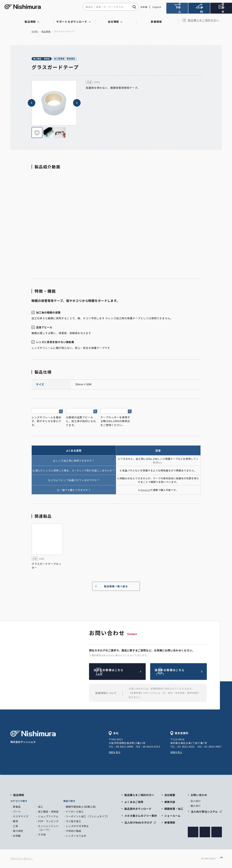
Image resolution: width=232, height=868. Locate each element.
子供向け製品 (74, 831)
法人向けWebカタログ (140, 823)
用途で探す (69, 801)
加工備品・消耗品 (45, 59)
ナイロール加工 (75, 812)
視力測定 (18, 831)
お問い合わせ (199, 795)
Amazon (145, 490)
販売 (16, 822)
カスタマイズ (21, 817)
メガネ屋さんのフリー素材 (141, 816)
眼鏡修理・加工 (174, 809)
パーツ (17, 812)
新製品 (17, 807)
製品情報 (46, 31)
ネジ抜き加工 (74, 822)
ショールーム (172, 816)
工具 (16, 826)
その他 (42, 835)
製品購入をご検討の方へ (199, 20)
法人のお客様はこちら (124, 672)
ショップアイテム (48, 817)
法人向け (196, 801)
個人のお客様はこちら (186, 672)
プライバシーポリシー (22, 859)
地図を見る (115, 753)
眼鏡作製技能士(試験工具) (81, 807)
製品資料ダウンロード (138, 809)
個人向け (196, 806)
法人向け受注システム (177, 9)
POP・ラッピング (48, 822)
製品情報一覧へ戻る (110, 587)
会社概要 (170, 795)
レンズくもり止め (76, 836)
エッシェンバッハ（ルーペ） (48, 828)
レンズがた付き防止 (77, 826)
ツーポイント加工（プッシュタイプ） (88, 817)
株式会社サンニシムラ (33, 738)
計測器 (17, 836)
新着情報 (158, 20)
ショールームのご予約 (199, 9)
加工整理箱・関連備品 (76, 59)
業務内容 (170, 802)
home (35, 31)
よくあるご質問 (134, 802)
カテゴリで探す (19, 801)
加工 (41, 807)
